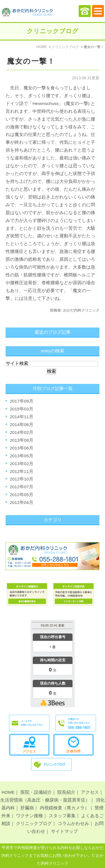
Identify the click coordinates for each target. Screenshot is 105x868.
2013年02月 (22, 464)
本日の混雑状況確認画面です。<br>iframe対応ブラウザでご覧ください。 (53, 664)
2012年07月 (22, 487)
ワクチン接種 (29, 816)
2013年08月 (22, 440)
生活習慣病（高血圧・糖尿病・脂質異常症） (45, 800)
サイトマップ (64, 831)
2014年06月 (22, 425)
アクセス (90, 792)
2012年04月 (22, 502)
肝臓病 (27, 808)
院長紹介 (66, 792)
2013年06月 (22, 448)
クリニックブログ (34, 823)
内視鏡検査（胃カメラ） (64, 808)
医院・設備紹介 (36, 792)
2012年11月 (22, 471)
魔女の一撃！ (31, 61)
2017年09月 (22, 401)
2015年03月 (22, 409)
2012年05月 (22, 495)
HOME (8, 792)
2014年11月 (22, 417)
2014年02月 (22, 432)
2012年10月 (22, 479)
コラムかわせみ (73, 823)
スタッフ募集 (62, 816)
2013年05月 (22, 456)
